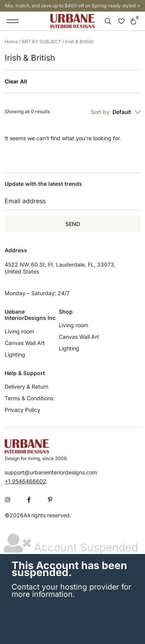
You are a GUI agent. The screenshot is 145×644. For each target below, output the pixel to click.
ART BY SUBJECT (41, 42)
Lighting (15, 354)
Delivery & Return (26, 387)
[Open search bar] (109, 21)
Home (11, 42)
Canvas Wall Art (25, 343)
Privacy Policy (22, 410)
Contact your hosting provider (65, 587)
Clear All (16, 82)
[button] (13, 21)
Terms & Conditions (29, 398)
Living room (19, 331)
